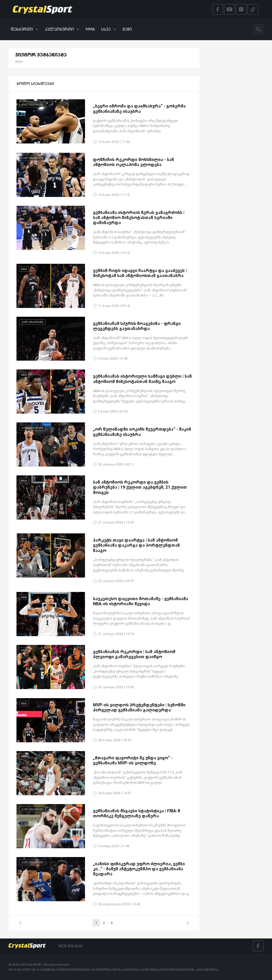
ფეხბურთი (24, 29)
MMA (90, 29)
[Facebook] (258, 946)
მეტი (127, 29)
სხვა (109, 29)
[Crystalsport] (42, 9)
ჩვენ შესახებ (71, 946)
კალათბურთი (62, 29)
